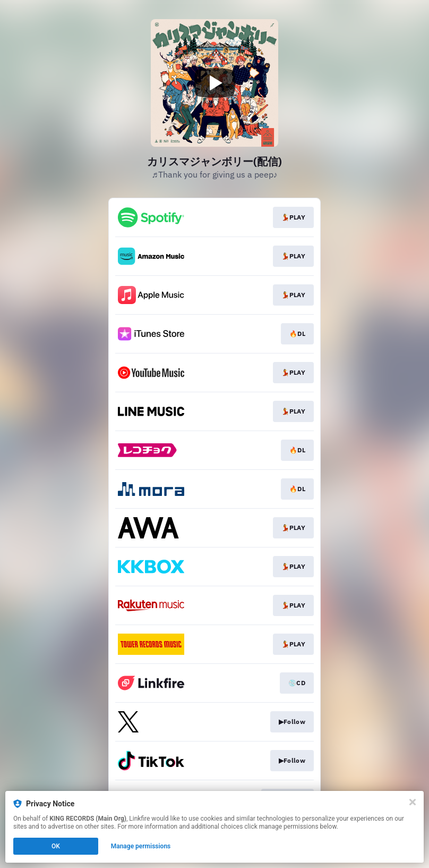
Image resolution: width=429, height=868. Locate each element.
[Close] (413, 802)
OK (56, 846)
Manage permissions (141, 846)
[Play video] (214, 83)
